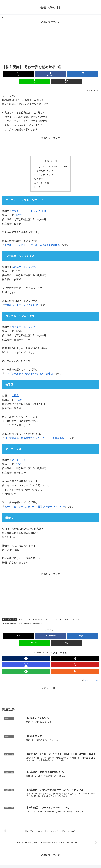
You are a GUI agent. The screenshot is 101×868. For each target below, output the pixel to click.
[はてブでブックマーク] (83, 74)
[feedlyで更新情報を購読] (26, 672)
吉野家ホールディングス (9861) (21, 306)
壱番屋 (39, 179)
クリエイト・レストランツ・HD (51, 167)
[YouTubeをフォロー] (75, 666)
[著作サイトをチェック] (26, 659)
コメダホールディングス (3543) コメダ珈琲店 (29, 375)
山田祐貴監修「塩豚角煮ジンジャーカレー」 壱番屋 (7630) (36, 439)
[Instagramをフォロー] (26, 666)
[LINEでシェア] (34, 81)
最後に (39, 188)
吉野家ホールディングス (48, 171)
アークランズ (43, 184)
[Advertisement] (50, 42)
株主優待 (38, 624)
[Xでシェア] (18, 74)
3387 (19, 216)
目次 (47, 161)
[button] (67, 81)
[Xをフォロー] (75, 659)
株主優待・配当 (9, 620)
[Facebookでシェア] (50, 74)
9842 (19, 465)
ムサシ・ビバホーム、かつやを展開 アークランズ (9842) (35, 508)
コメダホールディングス (48, 175)
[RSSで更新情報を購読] (75, 672)
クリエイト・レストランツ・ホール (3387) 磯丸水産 (32, 246)
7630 (19, 401)
